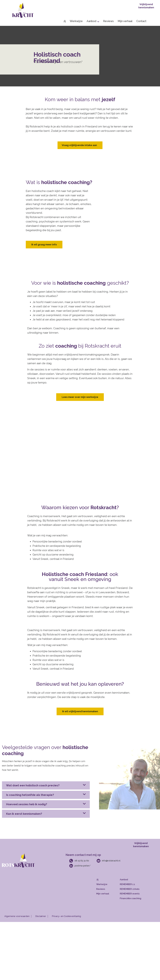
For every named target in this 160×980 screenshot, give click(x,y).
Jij (65, 21)
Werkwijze (76, 21)
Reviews (108, 21)
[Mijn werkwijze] (107, 884)
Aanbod (93, 21)
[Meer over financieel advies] (132, 899)
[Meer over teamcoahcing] (132, 894)
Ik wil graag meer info (44, 245)
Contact (141, 21)
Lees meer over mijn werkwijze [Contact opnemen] (80, 397)
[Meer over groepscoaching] (132, 889)
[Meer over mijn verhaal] (107, 894)
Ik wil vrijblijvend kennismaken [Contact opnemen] (80, 711)
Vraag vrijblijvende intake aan (79, 145)
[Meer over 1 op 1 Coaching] (132, 884)
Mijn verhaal (125, 21)
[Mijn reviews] (107, 889)
